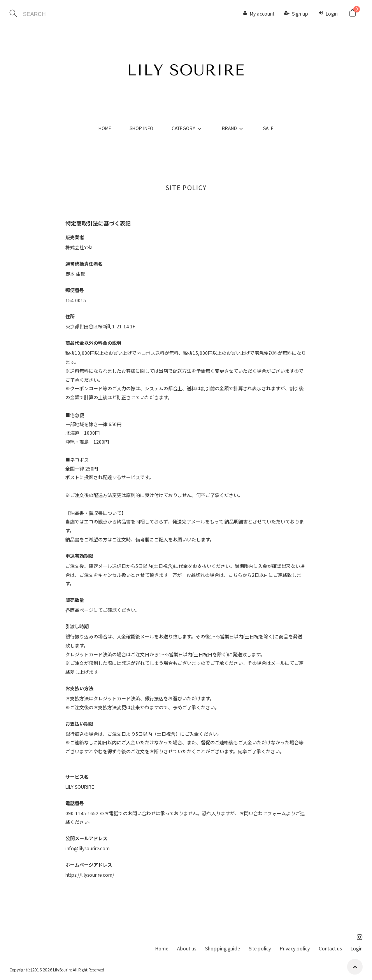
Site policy (260, 948)
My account (262, 13)
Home (162, 948)
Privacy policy (295, 948)
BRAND (233, 128)
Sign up (300, 13)
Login (332, 13)
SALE (268, 128)
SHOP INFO (141, 128)
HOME (105, 128)
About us (187, 948)
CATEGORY (188, 128)
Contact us (330, 948)
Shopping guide (222, 948)
